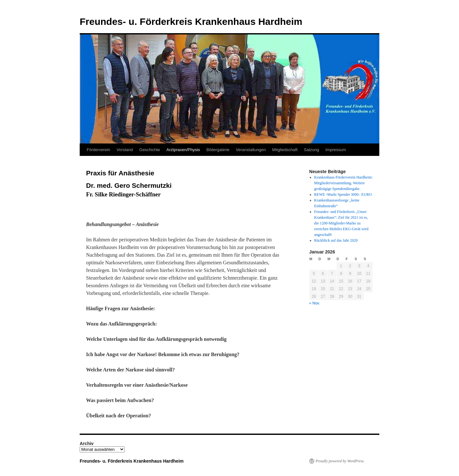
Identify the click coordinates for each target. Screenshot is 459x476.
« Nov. (315, 303)
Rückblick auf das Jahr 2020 (336, 240)
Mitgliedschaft (285, 150)
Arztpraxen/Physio (183, 150)
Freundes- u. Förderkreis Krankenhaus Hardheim (191, 22)
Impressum (336, 150)
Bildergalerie (218, 150)
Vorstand (125, 150)
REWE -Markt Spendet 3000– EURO (343, 194)
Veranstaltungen (251, 150)
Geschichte (150, 150)
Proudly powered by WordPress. (340, 461)
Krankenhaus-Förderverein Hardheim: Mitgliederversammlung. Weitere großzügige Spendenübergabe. (344, 183)
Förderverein (98, 150)
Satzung (311, 150)
